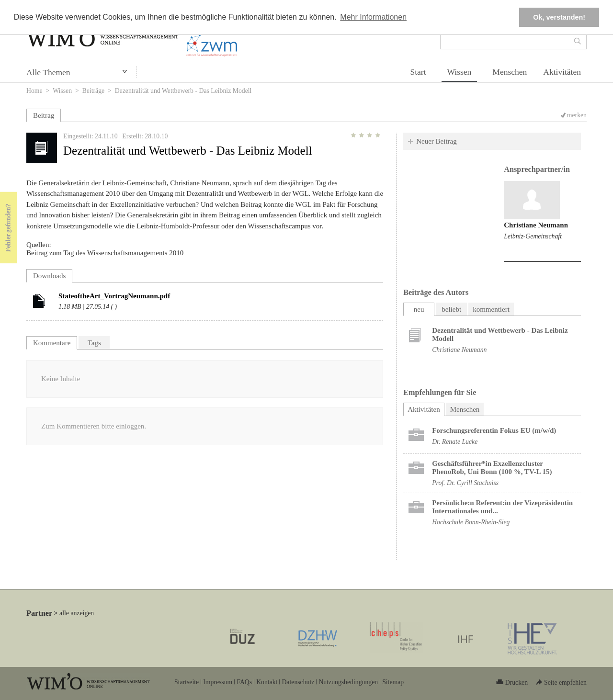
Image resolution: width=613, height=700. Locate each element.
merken (577, 115)
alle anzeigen (77, 613)
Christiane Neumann (536, 225)
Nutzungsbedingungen (348, 682)
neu (419, 309)
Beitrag (44, 115)
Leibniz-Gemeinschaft (533, 236)
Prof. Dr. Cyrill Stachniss (465, 483)
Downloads (49, 276)
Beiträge (94, 91)
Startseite (187, 682)
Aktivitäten (562, 72)
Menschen (510, 72)
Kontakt (267, 682)
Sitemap (393, 682)
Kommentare (52, 343)
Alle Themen (48, 72)
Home (34, 91)
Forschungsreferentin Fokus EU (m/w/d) (494, 430)
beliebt (451, 309)
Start (418, 72)
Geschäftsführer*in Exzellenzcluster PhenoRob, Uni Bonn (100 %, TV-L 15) (492, 468)
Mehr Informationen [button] (373, 17)
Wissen (460, 72)
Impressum (218, 682)
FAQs (244, 682)
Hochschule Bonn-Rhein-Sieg (471, 522)
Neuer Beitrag (437, 141)
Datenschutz (298, 682)
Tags (94, 343)
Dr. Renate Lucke (455, 442)
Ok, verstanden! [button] (559, 17)
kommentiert (491, 309)
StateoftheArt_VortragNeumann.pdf (114, 296)
